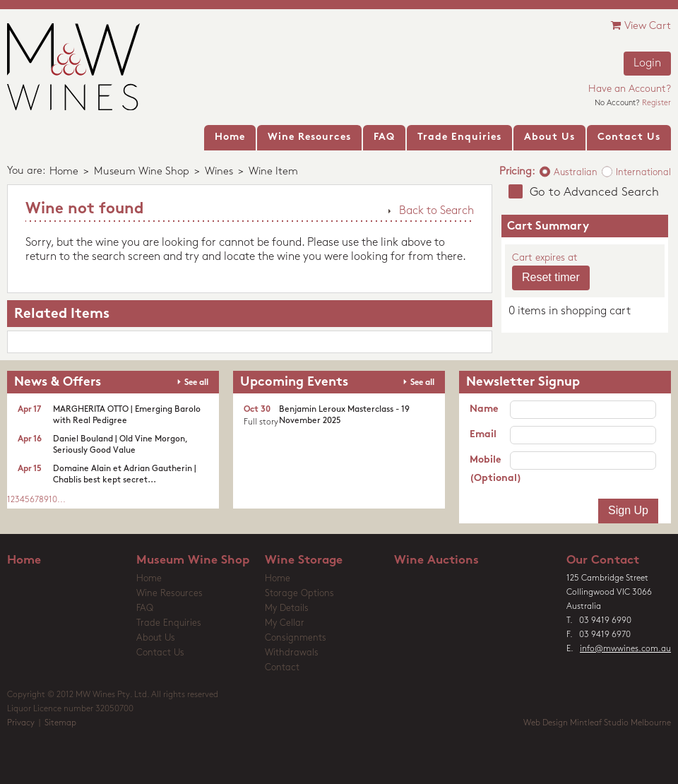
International (643, 173)
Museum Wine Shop (142, 172)
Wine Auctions (436, 560)
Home (64, 172)
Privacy (21, 723)
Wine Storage (304, 560)
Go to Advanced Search (594, 192)
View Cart (641, 26)
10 (53, 500)
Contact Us (160, 653)
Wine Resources (169, 594)
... (61, 500)
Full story (261, 422)
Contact (282, 668)
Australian (576, 173)
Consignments (296, 638)
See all (196, 383)
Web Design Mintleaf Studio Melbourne (597, 723)
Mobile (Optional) (490, 469)
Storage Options (299, 594)
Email (483, 435)
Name (484, 409)
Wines (219, 172)
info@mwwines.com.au (625, 649)
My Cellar (285, 623)
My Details (287, 608)
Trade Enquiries (169, 623)
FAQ (145, 608)
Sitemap (60, 723)
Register (656, 103)
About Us (156, 638)
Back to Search (436, 211)
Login (647, 64)
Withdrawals (292, 653)
